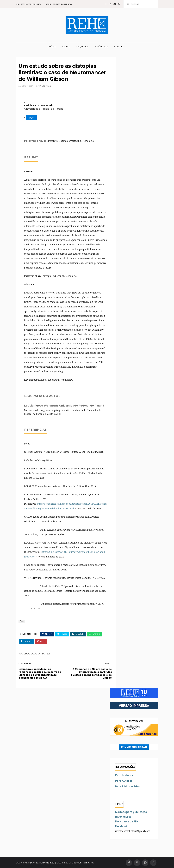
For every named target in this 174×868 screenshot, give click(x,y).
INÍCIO (52, 47)
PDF (31, 118)
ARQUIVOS (82, 47)
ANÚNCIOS (102, 47)
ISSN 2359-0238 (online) (28, 4)
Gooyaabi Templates (83, 863)
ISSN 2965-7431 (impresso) (59, 4)
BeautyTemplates (45, 863)
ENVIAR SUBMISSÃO (134, 747)
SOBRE (118, 47)
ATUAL (66, 47)
